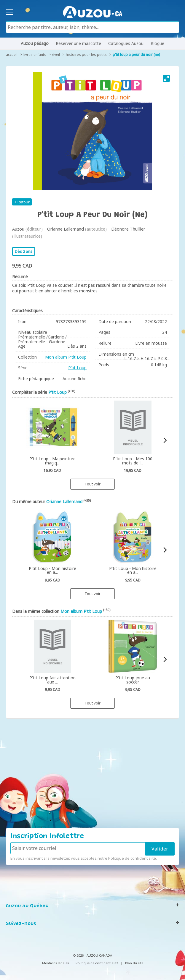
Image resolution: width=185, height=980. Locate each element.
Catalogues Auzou (126, 43)
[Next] (165, 440)
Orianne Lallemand (66, 229)
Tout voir (92, 484)
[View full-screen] (166, 78)
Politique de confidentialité (132, 858)
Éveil (56, 55)
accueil (12, 55)
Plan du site (134, 963)
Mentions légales (55, 963)
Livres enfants (35, 55)
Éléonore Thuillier (128, 229)
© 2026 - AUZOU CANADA (92, 955)
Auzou (18, 229)
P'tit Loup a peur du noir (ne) (136, 55)
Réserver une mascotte (78, 43)
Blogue (157, 43)
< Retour (22, 202)
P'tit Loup (77, 368)
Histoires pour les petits (86, 55)
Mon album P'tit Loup (66, 357)
